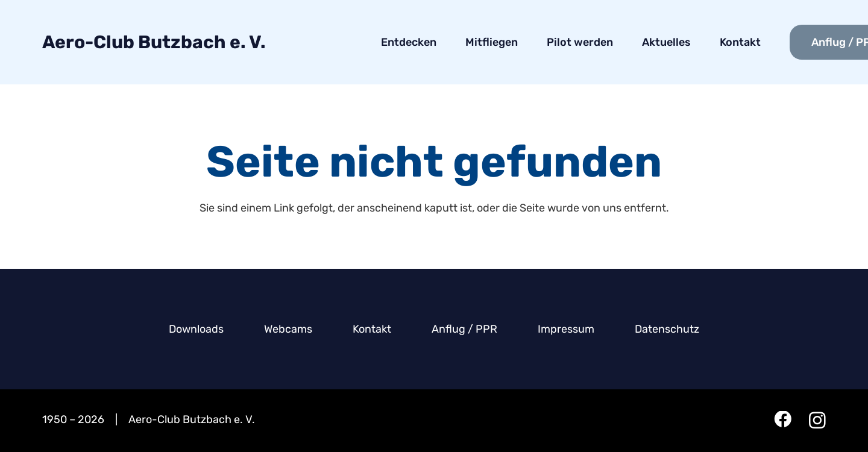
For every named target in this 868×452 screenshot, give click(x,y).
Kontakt (372, 329)
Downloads (196, 329)
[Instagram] (817, 421)
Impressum (566, 329)
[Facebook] (783, 420)
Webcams (288, 329)
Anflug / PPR (464, 329)
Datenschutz (667, 329)
